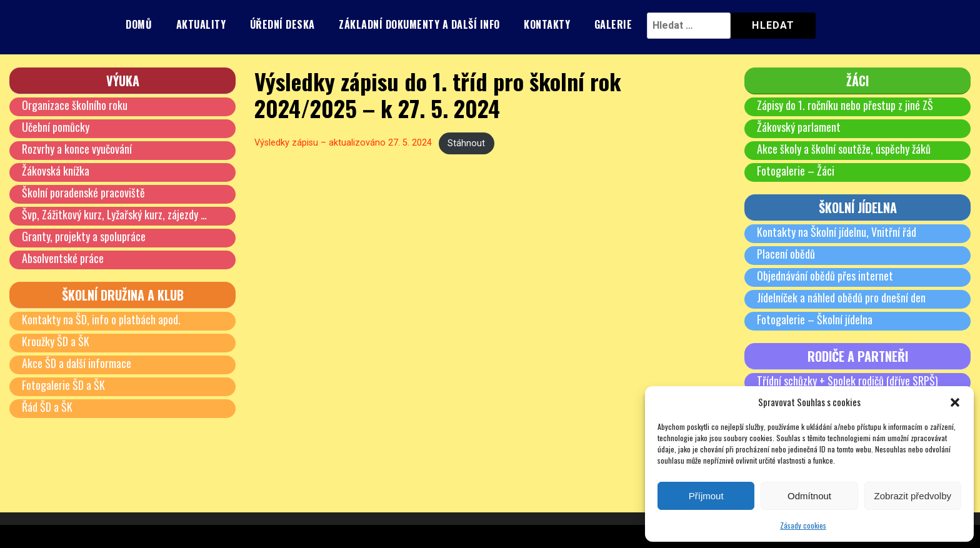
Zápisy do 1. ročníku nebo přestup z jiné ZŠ (845, 105)
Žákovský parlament (799, 127)
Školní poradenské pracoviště (83, 192)
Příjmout (706, 496)
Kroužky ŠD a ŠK (56, 341)
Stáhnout (466, 143)
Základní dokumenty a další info (419, 24)
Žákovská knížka (56, 171)
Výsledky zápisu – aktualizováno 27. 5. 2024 (343, 143)
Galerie (613, 24)
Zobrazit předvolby (913, 496)
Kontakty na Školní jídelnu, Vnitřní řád (837, 232)
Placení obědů (786, 254)
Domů (139, 24)
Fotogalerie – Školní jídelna (815, 319)
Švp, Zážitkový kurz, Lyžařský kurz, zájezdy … (114, 214)
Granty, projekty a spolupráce (84, 236)
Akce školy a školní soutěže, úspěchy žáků (844, 149)
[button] (955, 402)
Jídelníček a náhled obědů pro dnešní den (841, 297)
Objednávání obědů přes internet (825, 276)
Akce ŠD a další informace (77, 363)
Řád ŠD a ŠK (47, 407)
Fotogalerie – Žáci (796, 171)
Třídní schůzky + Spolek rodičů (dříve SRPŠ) (847, 381)
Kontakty (547, 24)
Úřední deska (282, 24)
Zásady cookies (803, 525)
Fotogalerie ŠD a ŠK (63, 385)
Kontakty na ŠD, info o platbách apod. (101, 319)
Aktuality (201, 24)
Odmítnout (809, 496)
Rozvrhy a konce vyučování (77, 149)
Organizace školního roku (75, 105)
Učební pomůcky (56, 127)
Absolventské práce (63, 258)
